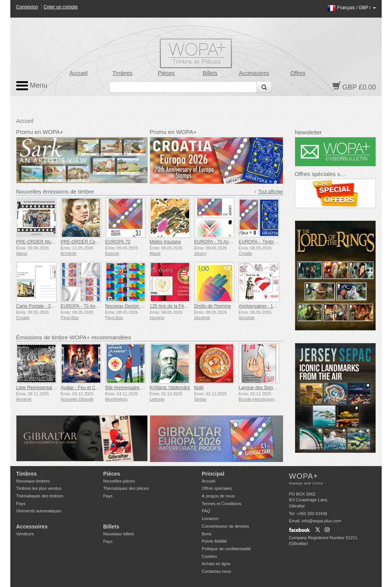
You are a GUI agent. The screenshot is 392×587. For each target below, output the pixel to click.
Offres (298, 73)
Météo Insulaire (165, 242)
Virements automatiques (39, 511)
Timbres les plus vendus (39, 488)
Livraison (210, 519)
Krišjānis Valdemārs (170, 388)
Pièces (166, 73)
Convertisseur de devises (225, 526)
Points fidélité (214, 541)
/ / (352, 8)
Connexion (27, 7)
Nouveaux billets (119, 534)
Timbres (122, 73)
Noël (199, 388)
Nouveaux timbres (33, 481)
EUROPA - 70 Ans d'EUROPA (225, 242)
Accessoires (254, 73)
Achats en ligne (216, 564)
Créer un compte (61, 7)
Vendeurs (25, 534)
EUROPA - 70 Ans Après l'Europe (95, 306)
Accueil (78, 73)
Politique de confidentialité (226, 549)
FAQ (206, 511)
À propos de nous (218, 496)
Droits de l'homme (212, 306)
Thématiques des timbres (40, 496)
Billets (210, 73)
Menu (32, 86)
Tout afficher (270, 192)
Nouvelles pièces (119, 481)
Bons (207, 534)
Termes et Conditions (221, 504)
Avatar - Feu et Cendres (85, 388)
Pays (21, 504)
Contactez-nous (216, 571)
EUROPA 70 (118, 242)
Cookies (209, 556)
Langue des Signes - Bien (265, 388)
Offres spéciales (217, 488)
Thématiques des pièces (126, 488)
